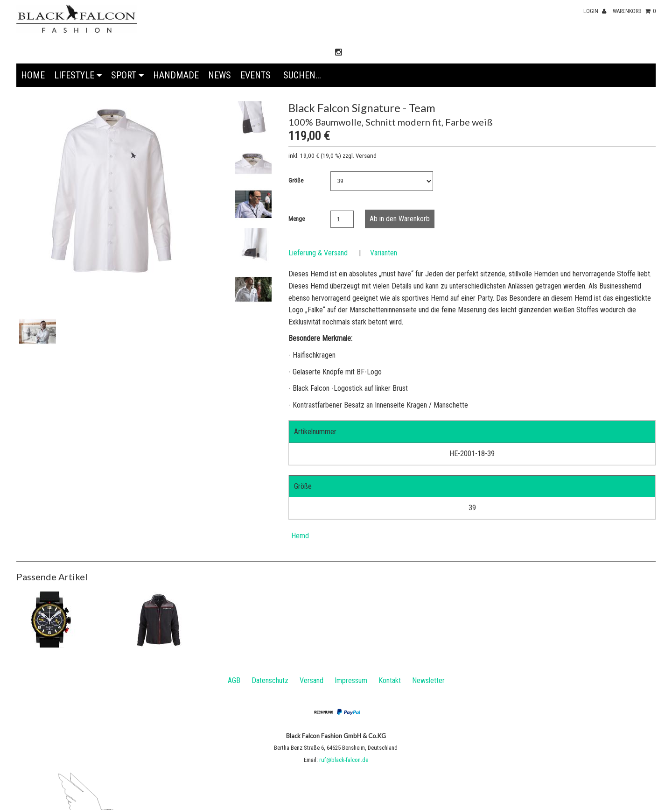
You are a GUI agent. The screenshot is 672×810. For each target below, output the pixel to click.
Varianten (384, 253)
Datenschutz (270, 680)
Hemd (300, 536)
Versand (311, 680)
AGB (234, 680)
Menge (297, 219)
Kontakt (390, 680)
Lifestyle (78, 75)
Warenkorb (634, 11)
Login (595, 11)
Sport (127, 75)
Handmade (176, 75)
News (220, 75)
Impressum (351, 680)
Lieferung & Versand (318, 253)
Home (33, 75)
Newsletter (428, 680)
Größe (296, 180)
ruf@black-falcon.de (344, 760)
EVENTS (255, 75)
